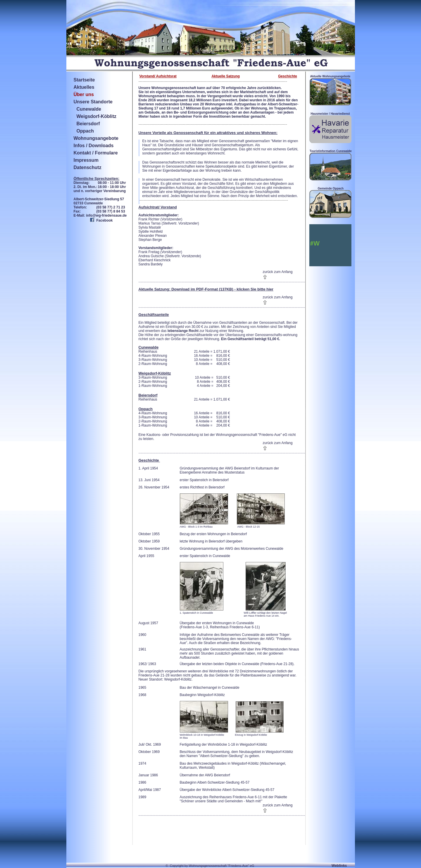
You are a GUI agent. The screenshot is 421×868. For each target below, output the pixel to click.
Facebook (105, 220)
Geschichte (288, 76)
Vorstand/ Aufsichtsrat (158, 76)
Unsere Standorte (93, 102)
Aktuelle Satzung (226, 76)
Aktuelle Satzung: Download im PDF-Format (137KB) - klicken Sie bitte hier (206, 289)
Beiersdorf (88, 124)
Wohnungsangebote (96, 138)
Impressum (86, 160)
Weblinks (339, 866)
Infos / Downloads (94, 146)
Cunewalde (89, 109)
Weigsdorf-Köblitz (97, 116)
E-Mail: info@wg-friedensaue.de (100, 215)
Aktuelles (84, 87)
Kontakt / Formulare (96, 153)
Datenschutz (88, 167)
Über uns (84, 94)
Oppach (85, 131)
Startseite (84, 80)
